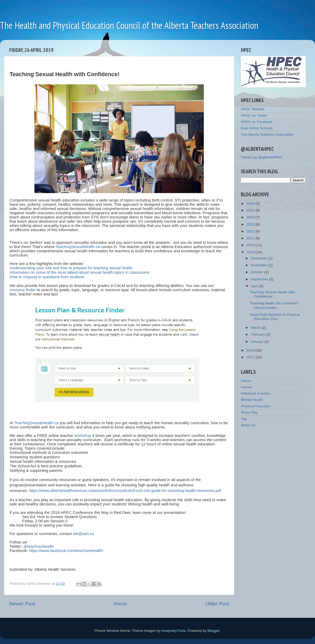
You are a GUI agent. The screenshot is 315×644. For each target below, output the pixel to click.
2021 (251, 238)
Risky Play (249, 412)
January (258, 342)
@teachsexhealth (39, 546)
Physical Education (256, 406)
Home (120, 604)
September (260, 279)
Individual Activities (256, 393)
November (259, 265)
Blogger (214, 631)
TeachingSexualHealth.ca (78, 247)
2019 (251, 252)
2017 (251, 357)
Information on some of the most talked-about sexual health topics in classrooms (80, 272)
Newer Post (22, 604)
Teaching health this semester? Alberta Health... (274, 305)
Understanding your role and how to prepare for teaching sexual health (71, 268)
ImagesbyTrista (174, 631)
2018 (251, 350)
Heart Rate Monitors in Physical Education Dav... (275, 317)
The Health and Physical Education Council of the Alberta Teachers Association (129, 25)
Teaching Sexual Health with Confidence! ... (272, 294)
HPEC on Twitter (254, 115)
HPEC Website (253, 109)
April (255, 286)
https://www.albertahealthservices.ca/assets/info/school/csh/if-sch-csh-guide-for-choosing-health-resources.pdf (125, 491)
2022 (251, 231)
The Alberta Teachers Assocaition (267, 134)
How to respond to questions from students (47, 277)
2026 (251, 204)
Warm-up (248, 425)
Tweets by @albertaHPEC (262, 157)
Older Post (217, 604)
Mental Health (252, 400)
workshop (83, 436)
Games (247, 387)
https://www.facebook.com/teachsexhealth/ (66, 551)
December (259, 258)
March (256, 328)
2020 (251, 245)
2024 (251, 217)
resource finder (23, 290)
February (258, 334)
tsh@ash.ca (84, 534)
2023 (251, 224)
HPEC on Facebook (257, 122)
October (258, 272)
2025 (251, 210)
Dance (246, 381)
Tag (244, 419)
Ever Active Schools (257, 128)
